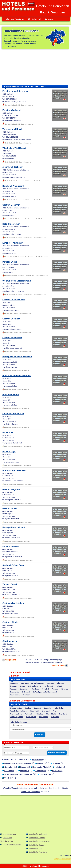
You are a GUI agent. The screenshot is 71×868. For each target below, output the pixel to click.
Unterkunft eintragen (63, 859)
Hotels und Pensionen (15, 19)
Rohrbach (29, 714)
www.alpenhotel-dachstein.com (14, 177)
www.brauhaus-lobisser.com (13, 481)
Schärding (39, 714)
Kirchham (13, 689)
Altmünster (14, 683)
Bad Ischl (51, 683)
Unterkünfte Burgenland (12, 845)
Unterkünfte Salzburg (37, 845)
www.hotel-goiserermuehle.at (13, 291)
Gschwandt (49, 686)
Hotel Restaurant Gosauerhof (17, 376)
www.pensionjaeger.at (10, 462)
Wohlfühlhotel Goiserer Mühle (17, 281)
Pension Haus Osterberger (15, 91)
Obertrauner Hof (10, 641)
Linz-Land (46, 711)
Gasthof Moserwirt (11, 205)
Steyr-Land (63, 714)
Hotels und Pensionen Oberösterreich (35, 784)
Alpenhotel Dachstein (13, 167)
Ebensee (60, 683)
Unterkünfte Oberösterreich (40, 841)
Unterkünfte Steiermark (38, 834)
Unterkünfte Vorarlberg (38, 852)
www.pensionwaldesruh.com (13, 120)
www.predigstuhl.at (9, 196)
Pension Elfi (8, 433)
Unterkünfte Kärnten (37, 838)
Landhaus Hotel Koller (13, 414)
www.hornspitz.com (10, 367)
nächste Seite (60, 665)
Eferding (28, 708)
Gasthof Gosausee (11, 319)
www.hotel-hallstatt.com (11, 538)
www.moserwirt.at (9, 215)
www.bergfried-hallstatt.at (12, 500)
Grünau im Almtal (35, 686)
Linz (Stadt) (35, 711)
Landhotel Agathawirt (13, 243)
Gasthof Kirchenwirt (12, 338)
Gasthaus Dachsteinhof (14, 603)
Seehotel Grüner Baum (13, 565)
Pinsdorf (55, 689)
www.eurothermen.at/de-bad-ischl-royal (17, 139)
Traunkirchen (15, 695)
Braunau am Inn (16, 708)
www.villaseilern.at (9, 158)
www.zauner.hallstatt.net (11, 595)
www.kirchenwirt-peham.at (12, 348)
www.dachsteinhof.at (10, 614)
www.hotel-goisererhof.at (12, 234)
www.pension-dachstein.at (12, 443)
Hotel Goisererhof (11, 224)
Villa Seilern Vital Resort (14, 148)
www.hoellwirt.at (8, 633)
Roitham (65, 689)
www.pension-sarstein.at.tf (12, 557)
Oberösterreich (35, 19)
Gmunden (49, 19)
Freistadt (38, 708)
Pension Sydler (10, 262)
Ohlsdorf (46, 689)
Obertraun (35, 689)
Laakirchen (24, 689)
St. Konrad (26, 692)
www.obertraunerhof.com (12, 652)
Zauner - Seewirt (10, 584)
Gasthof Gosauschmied (14, 300)
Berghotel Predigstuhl (13, 186)
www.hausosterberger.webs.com (14, 102)
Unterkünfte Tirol (36, 849)
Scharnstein (14, 692)
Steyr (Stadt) (51, 714)
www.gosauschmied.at (11, 310)
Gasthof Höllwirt (10, 622)
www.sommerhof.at (9, 405)
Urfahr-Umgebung (16, 717)
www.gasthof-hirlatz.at (11, 519)
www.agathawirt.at (9, 253)
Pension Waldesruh (12, 110)
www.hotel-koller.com (10, 424)
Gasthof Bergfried (11, 490)
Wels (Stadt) (43, 717)
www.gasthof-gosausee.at (12, 329)
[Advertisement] (35, 67)
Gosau (23, 686)
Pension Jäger (9, 452)
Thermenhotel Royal (12, 129)
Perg (54, 711)
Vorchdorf (26, 695)
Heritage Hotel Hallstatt (14, 527)
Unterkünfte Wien (10, 834)
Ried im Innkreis (16, 714)
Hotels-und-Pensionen (39, 866)
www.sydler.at (7, 272)
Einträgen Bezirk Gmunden (52, 663)
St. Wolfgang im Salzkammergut (45, 692)
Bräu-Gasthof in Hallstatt (14, 470)
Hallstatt (59, 686)
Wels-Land (55, 717)
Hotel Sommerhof (11, 395)
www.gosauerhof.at (9, 386)
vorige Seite (9, 660)
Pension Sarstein (11, 546)
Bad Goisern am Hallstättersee (33, 683)
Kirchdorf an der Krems (18, 711)
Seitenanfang (65, 856)
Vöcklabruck (31, 717)
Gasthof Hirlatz (10, 508)
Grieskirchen (59, 708)
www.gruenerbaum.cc (10, 576)
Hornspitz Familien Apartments (17, 357)
